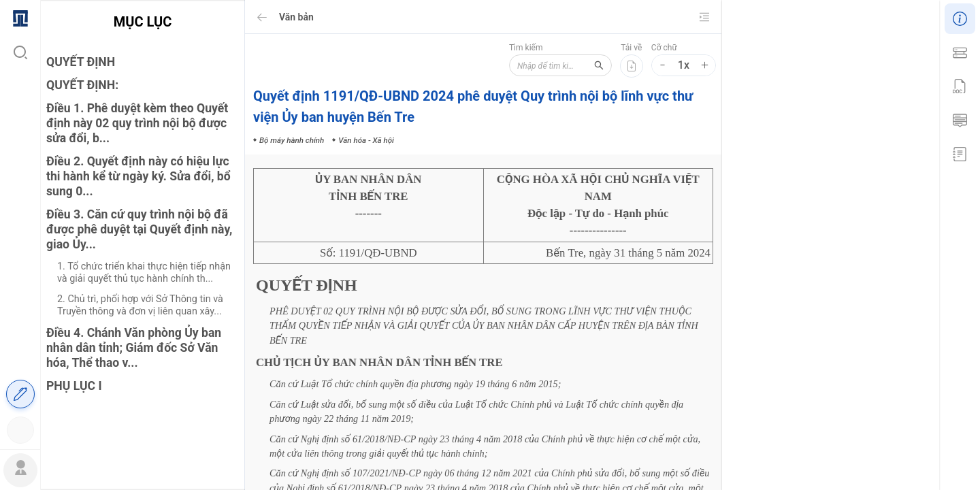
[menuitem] (20, 17)
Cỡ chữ (664, 48)
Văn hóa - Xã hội (888, 272)
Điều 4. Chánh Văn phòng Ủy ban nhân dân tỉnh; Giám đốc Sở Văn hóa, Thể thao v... (134, 348)
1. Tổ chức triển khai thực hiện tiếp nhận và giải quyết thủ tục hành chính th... (144, 273)
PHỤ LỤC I (74, 386)
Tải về (631, 48)
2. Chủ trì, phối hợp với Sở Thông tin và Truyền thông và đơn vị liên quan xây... (140, 305)
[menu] (20, 223)
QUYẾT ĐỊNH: (82, 85)
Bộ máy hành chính (814, 272)
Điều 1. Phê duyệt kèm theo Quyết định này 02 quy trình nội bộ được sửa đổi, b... (137, 123)
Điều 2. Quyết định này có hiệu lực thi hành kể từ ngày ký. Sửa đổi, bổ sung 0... (138, 176)
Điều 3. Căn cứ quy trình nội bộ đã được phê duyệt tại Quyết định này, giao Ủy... (139, 229)
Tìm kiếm (506, 48)
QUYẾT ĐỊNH (81, 62)
